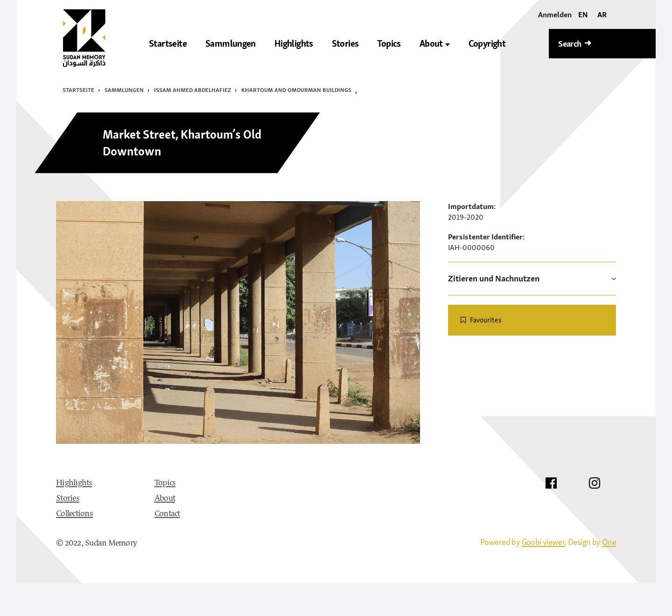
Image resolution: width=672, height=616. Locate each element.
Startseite (78, 90)
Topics (165, 483)
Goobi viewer (543, 542)
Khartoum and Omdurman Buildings (296, 90)
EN (583, 14)
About (435, 44)
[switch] (532, 320)
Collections (74, 514)
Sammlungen (124, 90)
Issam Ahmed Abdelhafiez (192, 90)
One (609, 542)
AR (602, 14)
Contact (167, 514)
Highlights (74, 483)
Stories (68, 499)
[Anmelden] (555, 15)
